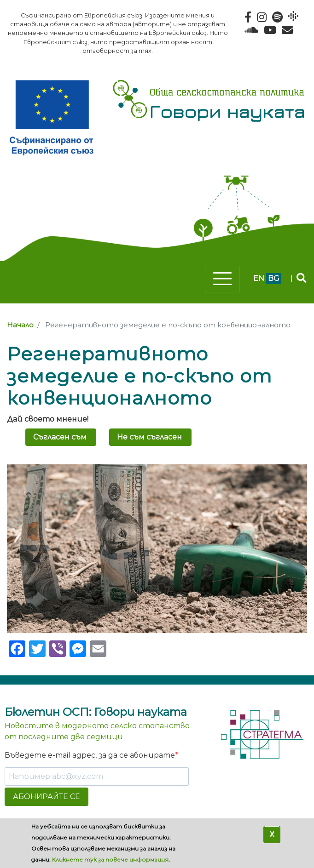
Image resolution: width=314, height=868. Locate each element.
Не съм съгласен (149, 437)
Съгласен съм (60, 437)
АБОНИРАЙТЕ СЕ (47, 797)
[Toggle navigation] (222, 279)
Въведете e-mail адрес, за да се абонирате (90, 755)
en (259, 278)
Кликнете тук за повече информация (110, 859)
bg (274, 278)
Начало (20, 325)
